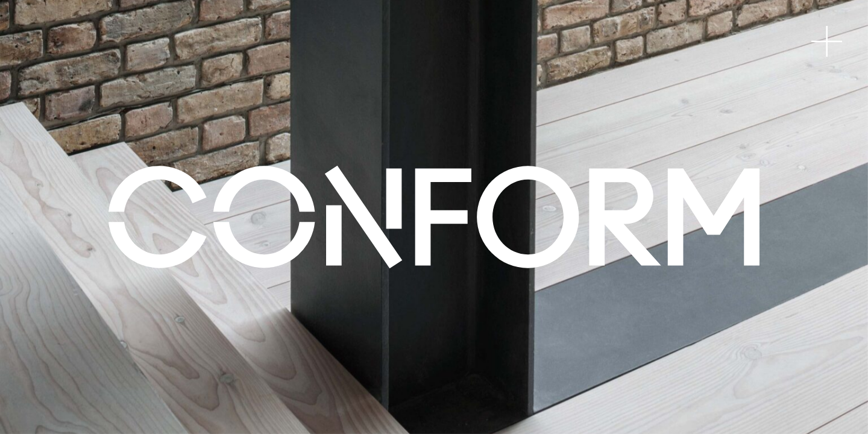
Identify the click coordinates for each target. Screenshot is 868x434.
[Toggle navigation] (827, 41)
